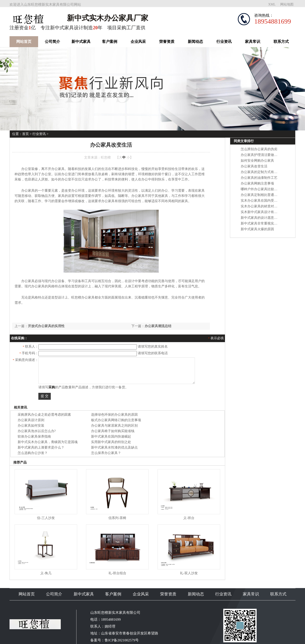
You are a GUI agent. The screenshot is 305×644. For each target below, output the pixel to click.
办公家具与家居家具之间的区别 (114, 426)
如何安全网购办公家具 (257, 161)
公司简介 (52, 42)
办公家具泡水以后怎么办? (37, 431)
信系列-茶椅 (117, 518)
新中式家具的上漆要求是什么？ (41, 447)
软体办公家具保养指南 (34, 437)
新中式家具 (81, 42)
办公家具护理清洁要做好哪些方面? (266, 155)
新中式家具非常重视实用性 (261, 223)
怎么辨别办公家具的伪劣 (259, 149)
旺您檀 (106, 157)
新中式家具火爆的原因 (257, 229)
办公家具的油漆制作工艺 (259, 178)
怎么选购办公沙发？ (33, 453)
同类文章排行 (244, 141)
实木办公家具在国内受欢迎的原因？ (267, 201)
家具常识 (253, 42)
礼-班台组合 (117, 573)
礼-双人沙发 (189, 573)
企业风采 (138, 42)
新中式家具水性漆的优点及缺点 (114, 447)
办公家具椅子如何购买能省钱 (113, 431)
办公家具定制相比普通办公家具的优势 (269, 195)
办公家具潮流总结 (158, 326)
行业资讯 (224, 42)
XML (272, 4)
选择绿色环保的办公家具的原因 (114, 415)
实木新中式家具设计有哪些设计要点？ (269, 212)
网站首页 (24, 42)
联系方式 (281, 42)
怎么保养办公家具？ (106, 453)
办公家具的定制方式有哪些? (261, 172)
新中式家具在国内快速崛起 (111, 437)
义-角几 (46, 573)
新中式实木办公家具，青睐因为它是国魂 (48, 442)
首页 (25, 134)
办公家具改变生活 (254, 166)
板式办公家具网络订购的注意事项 (116, 420)
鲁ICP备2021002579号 (122, 640)
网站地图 (287, 4)
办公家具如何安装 (31, 426)
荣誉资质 (167, 42)
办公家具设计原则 (31, 420)
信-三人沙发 (46, 518)
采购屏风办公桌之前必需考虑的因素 (44, 415)
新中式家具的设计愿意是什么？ (264, 218)
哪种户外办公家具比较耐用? (261, 189)
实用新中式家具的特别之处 (111, 442)
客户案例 (110, 42)
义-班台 (189, 518)
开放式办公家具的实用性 (46, 326)
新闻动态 (195, 42)
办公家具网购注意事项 (257, 183)
